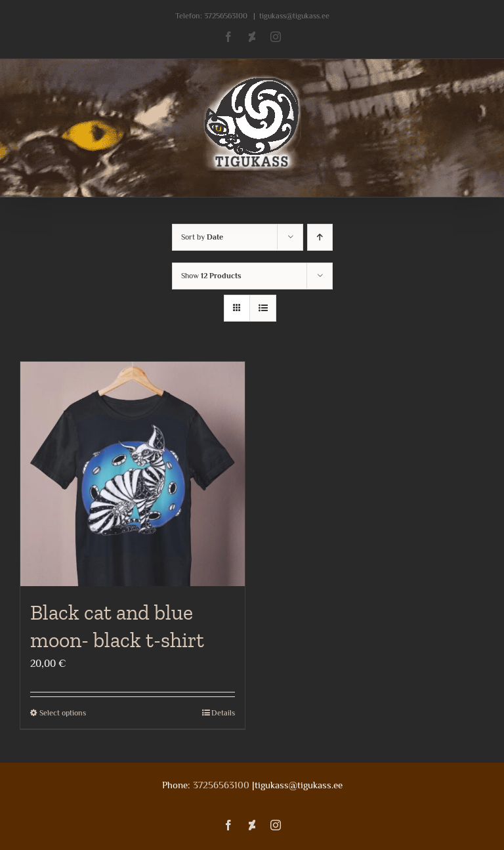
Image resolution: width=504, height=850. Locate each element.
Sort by (202, 237)
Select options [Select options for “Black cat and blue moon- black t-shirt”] (63, 713)
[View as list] (263, 308)
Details (223, 713)
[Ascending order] (320, 237)
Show (211, 276)
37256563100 (226, 16)
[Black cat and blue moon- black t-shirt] (133, 474)
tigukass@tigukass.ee (294, 16)
